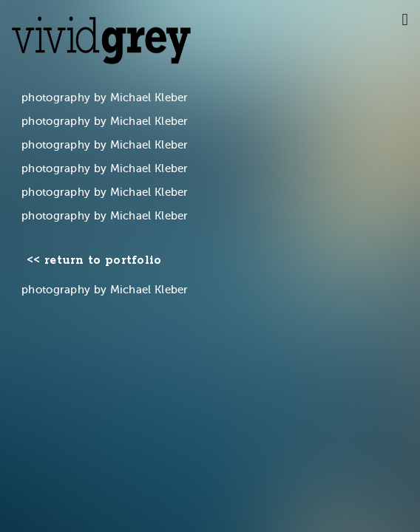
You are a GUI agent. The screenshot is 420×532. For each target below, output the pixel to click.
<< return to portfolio (94, 261)
